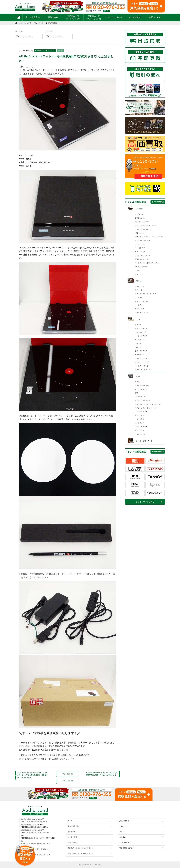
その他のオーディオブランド (45, 50)
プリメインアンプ (141, 351)
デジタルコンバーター (142, 400)
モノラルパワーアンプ (142, 370)
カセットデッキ (140, 252)
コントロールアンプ (142, 358)
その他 (60, 50)
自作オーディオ (140, 434)
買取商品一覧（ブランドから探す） (80, 854)
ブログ (122, 832)
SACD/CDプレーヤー (142, 222)
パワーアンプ (139, 340)
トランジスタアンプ (142, 328)
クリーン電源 (139, 419)
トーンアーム (139, 430)
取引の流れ (72, 832)
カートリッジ (139, 423)
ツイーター (139, 297)
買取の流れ (53, 17)
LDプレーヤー (140, 233)
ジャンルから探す (27, 23)
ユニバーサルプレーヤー (143, 255)
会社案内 (123, 837)
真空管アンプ (139, 355)
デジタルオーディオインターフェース (148, 404)
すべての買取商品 (158, 202)
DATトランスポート (142, 259)
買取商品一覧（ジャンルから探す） (80, 848)
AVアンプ (138, 347)
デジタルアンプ (140, 332)
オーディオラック (141, 389)
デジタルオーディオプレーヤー (145, 225)
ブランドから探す (39, 23)
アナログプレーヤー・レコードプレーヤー (149, 237)
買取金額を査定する (127, 848)
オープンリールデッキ (142, 240)
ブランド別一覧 (68, 774)
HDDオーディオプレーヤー (144, 229)
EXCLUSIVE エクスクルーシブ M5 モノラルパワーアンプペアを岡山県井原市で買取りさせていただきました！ (32, 775)
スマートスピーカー (142, 312)
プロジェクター (140, 218)
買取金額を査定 (149, 176)
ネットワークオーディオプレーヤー (147, 263)
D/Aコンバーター (141, 397)
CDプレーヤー (140, 214)
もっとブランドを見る (145, 502)
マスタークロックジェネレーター (146, 408)
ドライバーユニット (142, 301)
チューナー (139, 274)
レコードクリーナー (142, 427)
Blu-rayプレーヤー (141, 267)
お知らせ (123, 826)
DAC (137, 393)
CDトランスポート (141, 248)
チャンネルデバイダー (142, 362)
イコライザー (139, 415)
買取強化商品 (124, 821)
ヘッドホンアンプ (141, 336)
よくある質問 (134, 17)
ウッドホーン (139, 286)
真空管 (137, 382)
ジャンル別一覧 (68, 781)
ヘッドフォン (139, 305)
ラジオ (137, 270)
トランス (138, 325)
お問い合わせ (155, 17)
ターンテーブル (140, 244)
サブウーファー (140, 290)
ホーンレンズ (139, 309)
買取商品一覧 (73, 17)
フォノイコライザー (142, 412)
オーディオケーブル (142, 386)
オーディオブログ (114, 17)
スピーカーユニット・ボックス (145, 294)
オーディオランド (96, 865)
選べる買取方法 (33, 17)
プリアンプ (139, 343)
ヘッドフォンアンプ (142, 366)
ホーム (70, 821)
